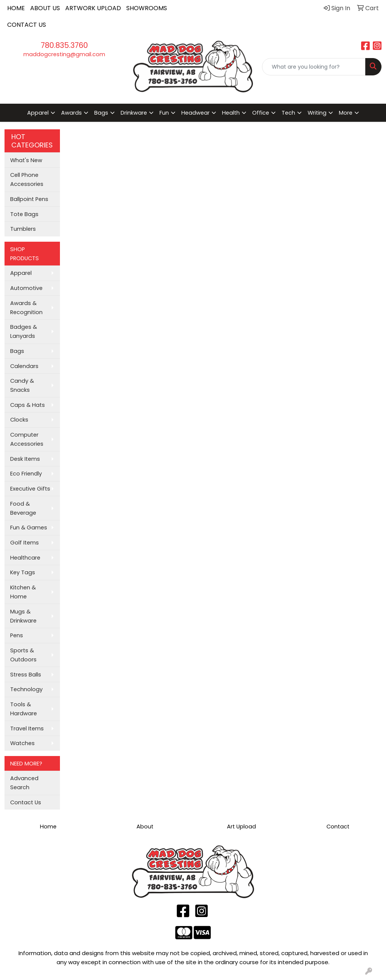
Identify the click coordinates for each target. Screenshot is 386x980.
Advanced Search (24, 783)
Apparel (21, 273)
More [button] (346, 113)
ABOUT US (45, 8)
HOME (16, 8)
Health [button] (231, 113)
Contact (338, 827)
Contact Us (26, 802)
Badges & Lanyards (24, 331)
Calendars (24, 366)
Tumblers (23, 229)
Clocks (19, 420)
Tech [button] (288, 113)
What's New (26, 160)
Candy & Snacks (22, 385)
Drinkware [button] (134, 113)
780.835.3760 (64, 45)
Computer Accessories (27, 439)
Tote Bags (24, 214)
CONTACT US (27, 25)
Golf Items (25, 543)
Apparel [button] (38, 113)
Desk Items (25, 459)
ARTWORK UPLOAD (93, 8)
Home (48, 827)
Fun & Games (29, 528)
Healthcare (25, 558)
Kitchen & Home (23, 592)
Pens (17, 635)
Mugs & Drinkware (23, 616)
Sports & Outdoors (23, 655)
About (145, 827)
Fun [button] (164, 113)
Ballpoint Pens (29, 199)
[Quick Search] (314, 67)
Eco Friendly (26, 474)
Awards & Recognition (26, 308)
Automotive (26, 288)
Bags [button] (101, 113)
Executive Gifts (30, 489)
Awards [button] (71, 113)
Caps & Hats (28, 405)
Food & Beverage (23, 508)
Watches (22, 743)
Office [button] (261, 113)
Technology (26, 689)
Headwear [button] (195, 113)
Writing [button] (317, 113)
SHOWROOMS (147, 8)
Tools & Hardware (24, 709)
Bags (17, 351)
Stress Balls (26, 675)
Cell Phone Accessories (27, 179)
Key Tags (23, 572)
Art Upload (241, 827)
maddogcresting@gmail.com (64, 54)
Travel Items (27, 728)
